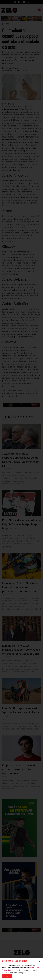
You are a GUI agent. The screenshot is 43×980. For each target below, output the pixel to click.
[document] (21, 490)
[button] (40, 961)
